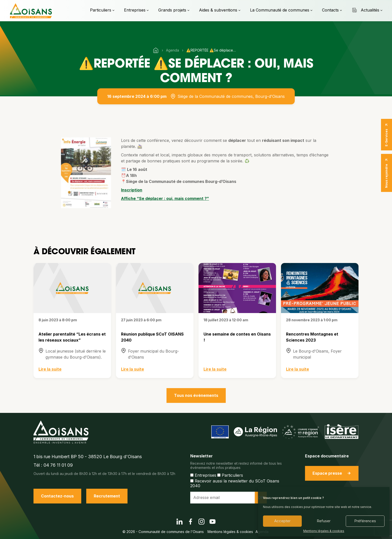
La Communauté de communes (280, 10)
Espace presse (332, 473)
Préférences (365, 521)
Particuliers (101, 10)
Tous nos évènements (196, 395)
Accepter (282, 521)
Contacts (330, 10)
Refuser (324, 521)
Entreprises (135, 10)
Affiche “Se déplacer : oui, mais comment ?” (165, 198)
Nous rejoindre (386, 173)
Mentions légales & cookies (324, 531)
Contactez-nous (57, 496)
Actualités (365, 10)
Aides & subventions (218, 10)
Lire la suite (50, 369)
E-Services (386, 135)
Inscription (132, 190)
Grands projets (172, 10)
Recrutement (107, 496)
